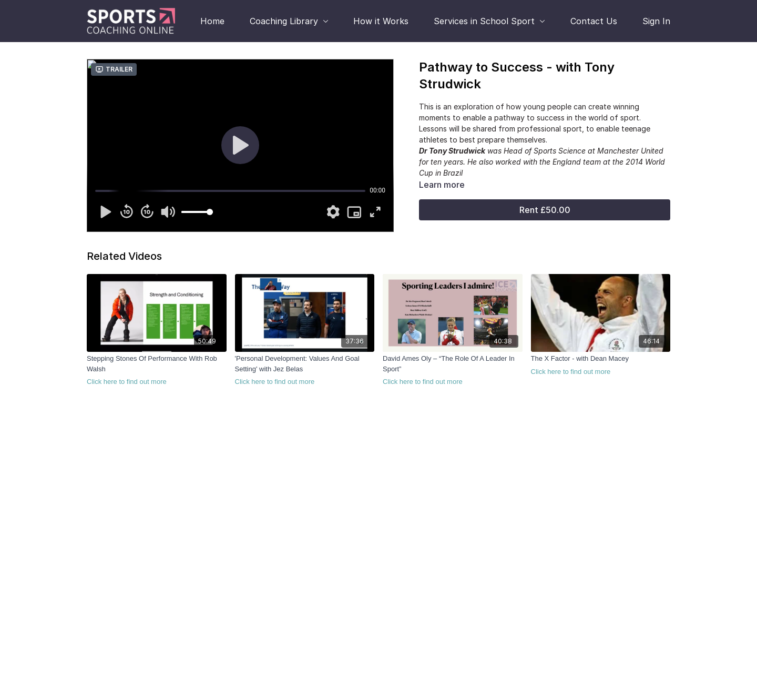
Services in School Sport (489, 21)
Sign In (656, 21)
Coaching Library (289, 21)
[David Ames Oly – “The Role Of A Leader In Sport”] (453, 370)
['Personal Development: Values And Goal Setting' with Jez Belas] (305, 370)
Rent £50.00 (545, 210)
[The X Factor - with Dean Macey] (601, 365)
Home (212, 21)
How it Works (381, 21)
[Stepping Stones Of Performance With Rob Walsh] (157, 370)
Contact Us (594, 21)
